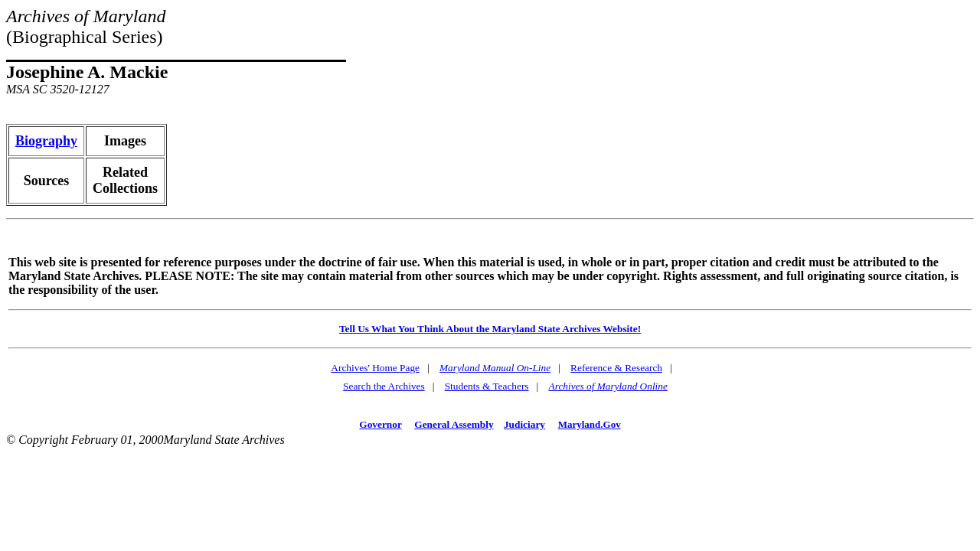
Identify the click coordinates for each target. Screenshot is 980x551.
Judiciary (524, 424)
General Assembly (454, 424)
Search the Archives (384, 386)
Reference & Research (616, 368)
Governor (380, 424)
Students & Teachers (487, 386)
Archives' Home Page (375, 368)
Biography (46, 141)
